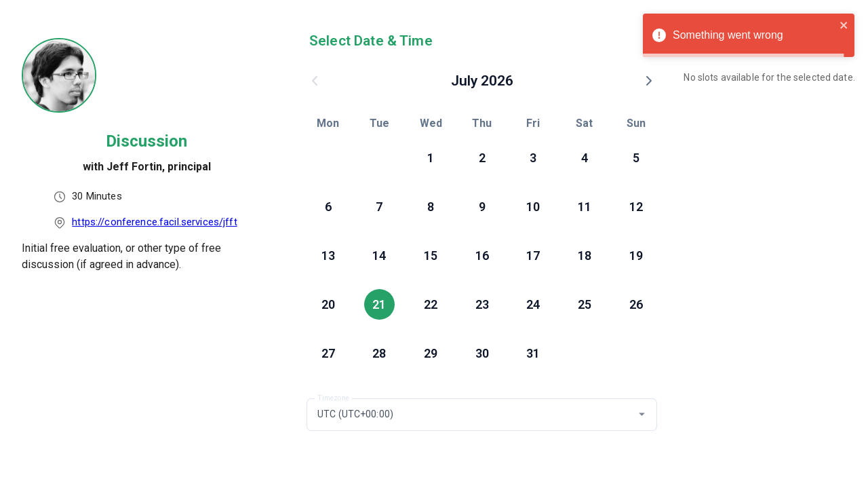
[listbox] (146, 209)
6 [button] (328, 207)
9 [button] (482, 207)
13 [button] (328, 256)
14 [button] (379, 256)
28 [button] (379, 353)
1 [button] (431, 158)
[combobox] (482, 415)
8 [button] (431, 207)
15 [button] (431, 256)
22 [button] (431, 304)
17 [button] (533, 256)
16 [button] (482, 256)
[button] (642, 414)
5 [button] (636, 158)
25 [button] (585, 304)
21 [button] (379, 304)
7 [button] (379, 207)
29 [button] (431, 353)
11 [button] (585, 207)
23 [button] (482, 304)
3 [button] (533, 158)
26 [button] (636, 304)
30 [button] (482, 353)
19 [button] (636, 256)
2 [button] (482, 158)
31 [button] (533, 353)
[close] (844, 27)
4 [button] (585, 158)
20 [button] (328, 304)
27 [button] (328, 353)
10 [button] (533, 207)
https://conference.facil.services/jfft (154, 222)
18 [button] (585, 256)
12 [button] (636, 207)
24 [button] (533, 304)
